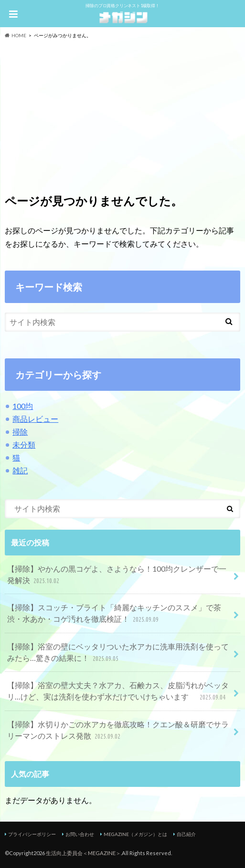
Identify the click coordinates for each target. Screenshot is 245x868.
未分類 (24, 444)
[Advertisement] (122, 111)
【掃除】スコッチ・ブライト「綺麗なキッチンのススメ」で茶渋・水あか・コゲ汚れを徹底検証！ (114, 614)
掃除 (20, 432)
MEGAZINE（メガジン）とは (135, 834)
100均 (23, 406)
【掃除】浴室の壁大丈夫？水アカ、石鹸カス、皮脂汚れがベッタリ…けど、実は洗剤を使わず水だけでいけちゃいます (118, 692)
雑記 (20, 470)
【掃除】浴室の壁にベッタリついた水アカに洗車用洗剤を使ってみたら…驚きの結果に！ (118, 653)
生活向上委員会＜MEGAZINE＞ (83, 853)
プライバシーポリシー (32, 834)
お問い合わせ (80, 834)
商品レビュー (35, 419)
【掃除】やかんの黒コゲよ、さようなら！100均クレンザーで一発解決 (117, 575)
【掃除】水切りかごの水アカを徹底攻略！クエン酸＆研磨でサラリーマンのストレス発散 (118, 731)
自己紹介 (186, 834)
